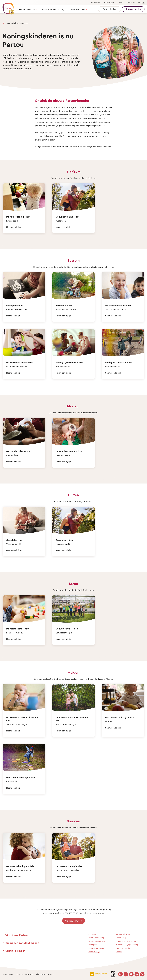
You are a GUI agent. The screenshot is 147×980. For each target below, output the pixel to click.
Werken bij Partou (123, 934)
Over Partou (96, 2)
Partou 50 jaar (109, 2)
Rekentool (92, 934)
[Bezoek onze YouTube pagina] (131, 974)
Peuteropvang (78, 9)
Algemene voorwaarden (45, 974)
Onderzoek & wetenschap (126, 941)
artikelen (82, 136)
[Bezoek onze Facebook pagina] (126, 974)
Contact (119, 952)
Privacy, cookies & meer (25, 974)
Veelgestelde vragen (96, 948)
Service (120, 2)
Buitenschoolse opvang (53, 9)
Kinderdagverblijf (27, 9)
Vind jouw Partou (73, 921)
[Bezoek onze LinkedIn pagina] (137, 974)
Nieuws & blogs (94, 952)
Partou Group (121, 938)
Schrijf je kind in (15, 951)
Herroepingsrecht (123, 948)
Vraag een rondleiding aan (22, 943)
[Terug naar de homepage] (7, 7)
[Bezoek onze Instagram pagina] (120, 974)
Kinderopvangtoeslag (96, 941)
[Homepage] (3, 23)
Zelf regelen (92, 945)
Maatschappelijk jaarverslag (127, 945)
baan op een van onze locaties (71, 147)
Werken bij (131, 2)
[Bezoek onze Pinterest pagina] (142, 974)
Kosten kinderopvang (96, 938)
